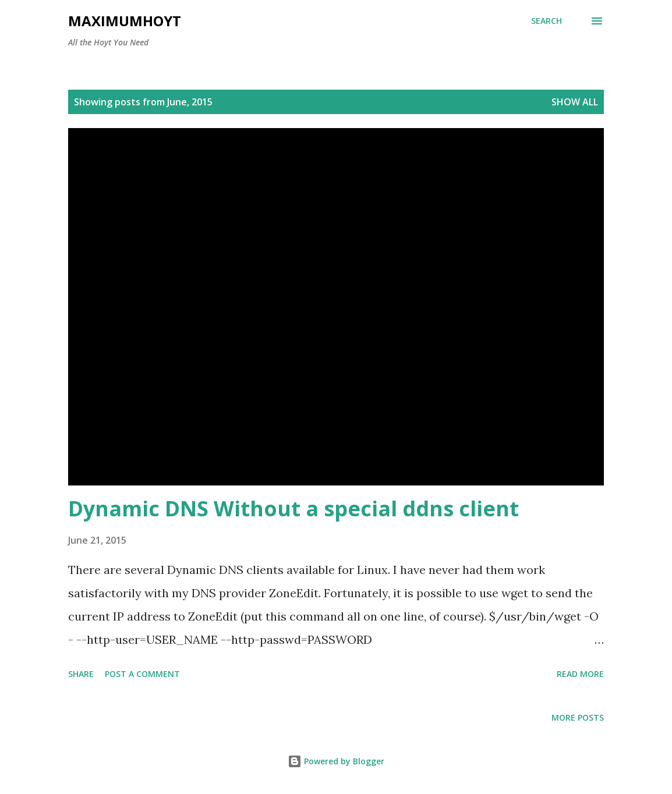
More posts (578, 717)
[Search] (547, 21)
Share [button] (81, 674)
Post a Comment (142, 674)
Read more (580, 674)
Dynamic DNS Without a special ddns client (293, 508)
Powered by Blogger (336, 761)
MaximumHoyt (125, 21)
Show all (575, 102)
